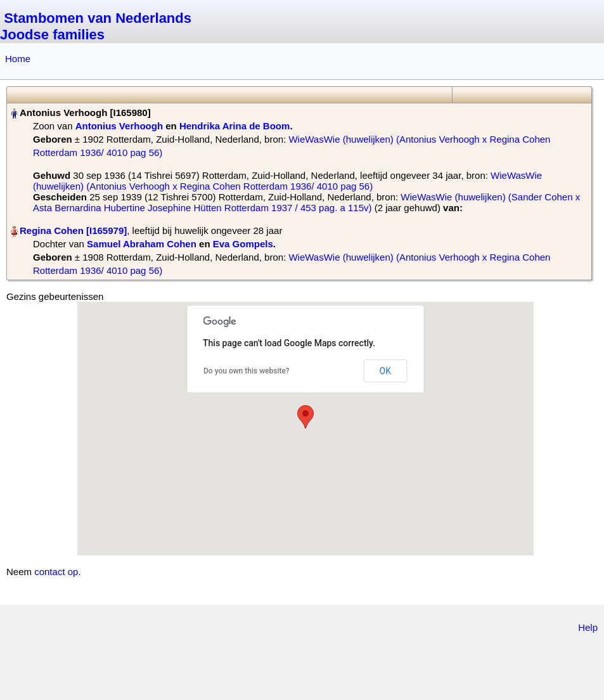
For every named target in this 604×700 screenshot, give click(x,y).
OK (385, 371)
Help (588, 627)
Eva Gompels (243, 244)
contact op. (57, 572)
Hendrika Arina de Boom (235, 126)
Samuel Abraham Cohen (142, 244)
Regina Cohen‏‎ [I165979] (73, 230)
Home (18, 59)
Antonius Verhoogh (119, 126)
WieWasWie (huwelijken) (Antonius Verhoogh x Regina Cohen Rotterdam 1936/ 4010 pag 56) (287, 181)
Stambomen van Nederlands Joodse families (96, 26)
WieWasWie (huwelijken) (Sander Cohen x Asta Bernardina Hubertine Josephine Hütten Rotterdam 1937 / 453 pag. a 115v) (306, 202)
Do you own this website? (247, 371)
